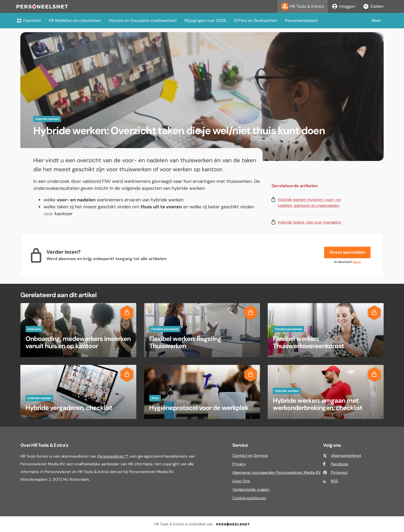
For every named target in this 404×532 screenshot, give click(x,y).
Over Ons (241, 481)
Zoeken (373, 6)
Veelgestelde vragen (251, 490)
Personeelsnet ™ (113, 456)
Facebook (340, 464)
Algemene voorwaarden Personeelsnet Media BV (277, 473)
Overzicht (29, 20)
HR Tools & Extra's (303, 6)
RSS (334, 481)
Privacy (239, 464)
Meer (376, 20)
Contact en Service (250, 456)
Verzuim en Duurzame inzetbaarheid (142, 20)
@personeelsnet (346, 456)
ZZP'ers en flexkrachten (255, 20)
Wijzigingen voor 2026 (205, 20)
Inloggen (343, 6)
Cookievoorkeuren (249, 498)
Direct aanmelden (347, 252)
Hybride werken (47, 119)
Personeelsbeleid (301, 20)
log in (357, 262)
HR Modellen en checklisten (75, 20)
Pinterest (339, 473)
